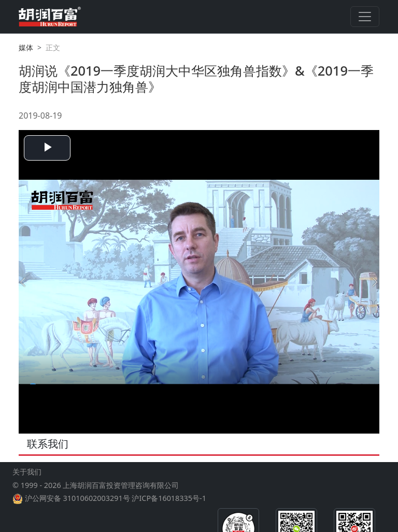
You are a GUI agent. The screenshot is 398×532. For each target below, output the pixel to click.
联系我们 (48, 444)
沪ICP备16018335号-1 (169, 498)
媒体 (26, 47)
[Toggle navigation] (365, 17)
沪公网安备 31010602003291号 (77, 498)
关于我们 (27, 472)
